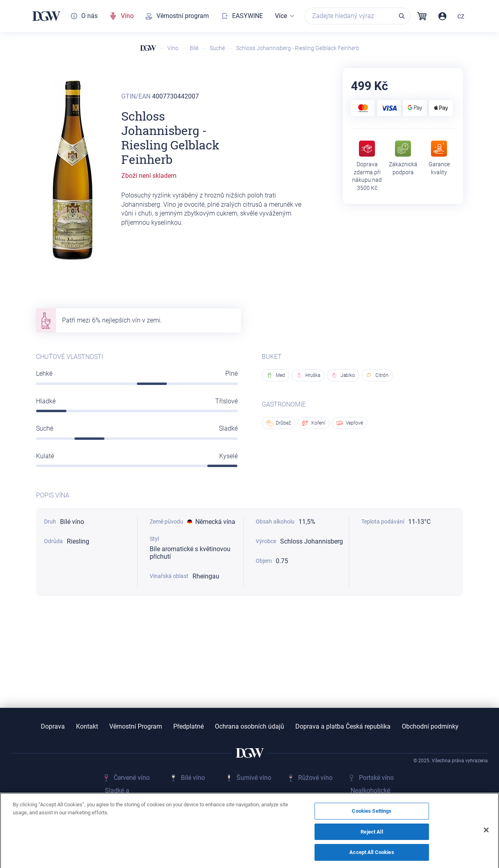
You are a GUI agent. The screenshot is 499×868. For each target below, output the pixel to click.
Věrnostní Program (136, 727)
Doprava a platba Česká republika (343, 727)
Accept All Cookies (372, 856)
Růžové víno (315, 778)
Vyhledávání (402, 16)
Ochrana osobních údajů (249, 727)
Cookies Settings (372, 815)
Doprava (53, 727)
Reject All (372, 835)
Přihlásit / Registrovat (442, 16)
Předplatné (188, 727)
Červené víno (132, 778)
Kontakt (87, 727)
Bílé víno (193, 778)
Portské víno (376, 778)
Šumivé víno (254, 778)
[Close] (486, 834)
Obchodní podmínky (430, 727)
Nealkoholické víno (370, 795)
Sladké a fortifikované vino (129, 795)
